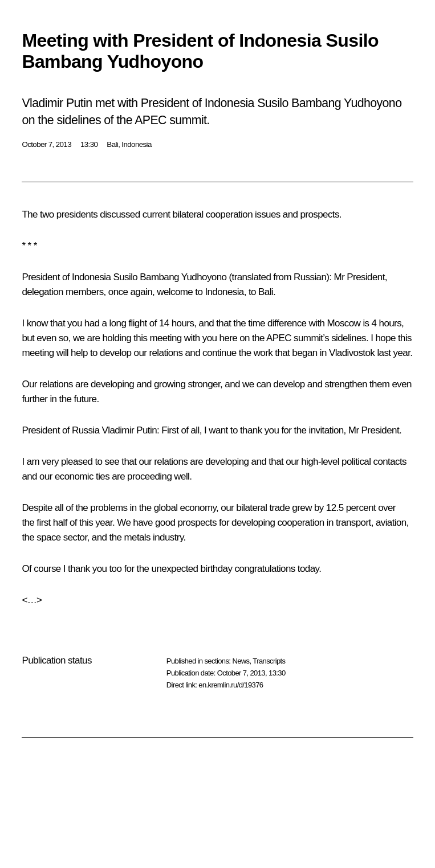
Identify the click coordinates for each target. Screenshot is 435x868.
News (241, 661)
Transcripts (269, 661)
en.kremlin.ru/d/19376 (231, 685)
